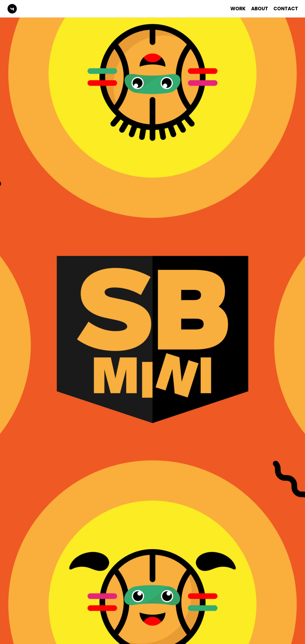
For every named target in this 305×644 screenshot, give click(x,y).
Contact (286, 10)
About (260, 10)
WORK (238, 10)
